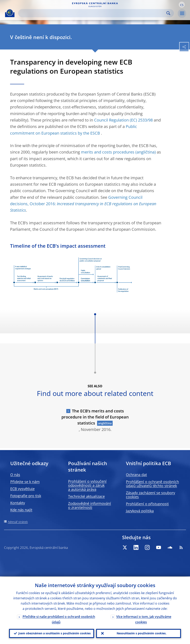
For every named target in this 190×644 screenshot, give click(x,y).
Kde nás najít (21, 510)
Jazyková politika (140, 511)
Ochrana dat (136, 475)
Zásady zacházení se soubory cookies (151, 495)
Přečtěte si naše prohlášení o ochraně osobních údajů (59, 619)
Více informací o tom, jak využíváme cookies (144, 619)
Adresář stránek (18, 522)
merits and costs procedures (108, 152)
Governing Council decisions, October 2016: (83, 204)
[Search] (93, 13)
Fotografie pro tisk (26, 496)
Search (168, 13)
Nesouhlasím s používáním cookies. (142, 633)
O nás (15, 475)
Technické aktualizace (86, 496)
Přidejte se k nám (25, 482)
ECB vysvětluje (22, 489)
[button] (182, 5)
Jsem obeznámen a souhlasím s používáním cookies (55, 633)
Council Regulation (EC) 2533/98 (123, 120)
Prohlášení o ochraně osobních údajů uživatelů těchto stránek (152, 484)
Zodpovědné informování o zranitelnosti (90, 505)
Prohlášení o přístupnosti (147, 504)
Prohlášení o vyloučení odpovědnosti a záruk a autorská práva (87, 485)
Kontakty (18, 503)
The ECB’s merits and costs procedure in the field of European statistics (95, 417)
